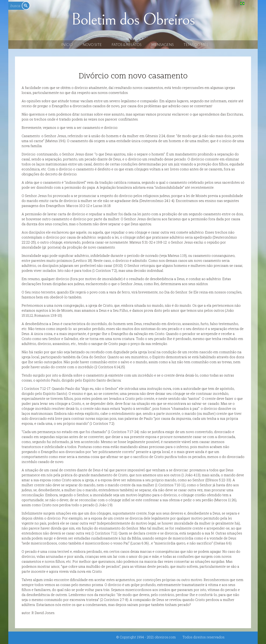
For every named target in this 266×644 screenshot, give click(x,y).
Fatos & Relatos (127, 45)
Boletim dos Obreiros (133, 20)
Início (67, 45)
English (251, 3)
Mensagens (163, 45)
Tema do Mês (196, 45)
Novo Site (92, 45)
